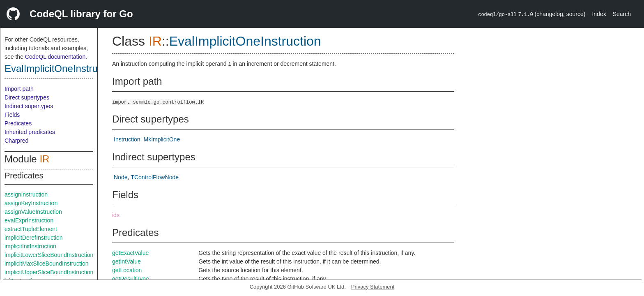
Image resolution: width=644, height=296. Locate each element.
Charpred (16, 141)
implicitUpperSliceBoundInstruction (49, 272)
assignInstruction (26, 194)
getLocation (127, 270)
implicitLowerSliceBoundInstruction (49, 255)
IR (44, 159)
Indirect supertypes (29, 106)
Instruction (127, 139)
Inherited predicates (30, 132)
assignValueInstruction (33, 212)
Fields (12, 115)
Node (121, 177)
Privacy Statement (373, 287)
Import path (19, 89)
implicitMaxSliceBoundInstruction (47, 264)
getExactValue (130, 253)
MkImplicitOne (162, 139)
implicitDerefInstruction (34, 238)
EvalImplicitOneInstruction (61, 68)
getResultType (131, 279)
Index (599, 14)
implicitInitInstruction (30, 246)
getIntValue (126, 261)
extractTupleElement (31, 229)
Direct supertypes (27, 97)
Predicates (18, 123)
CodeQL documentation (55, 57)
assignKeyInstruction (31, 203)
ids (116, 215)
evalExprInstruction (29, 220)
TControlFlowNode (155, 177)
